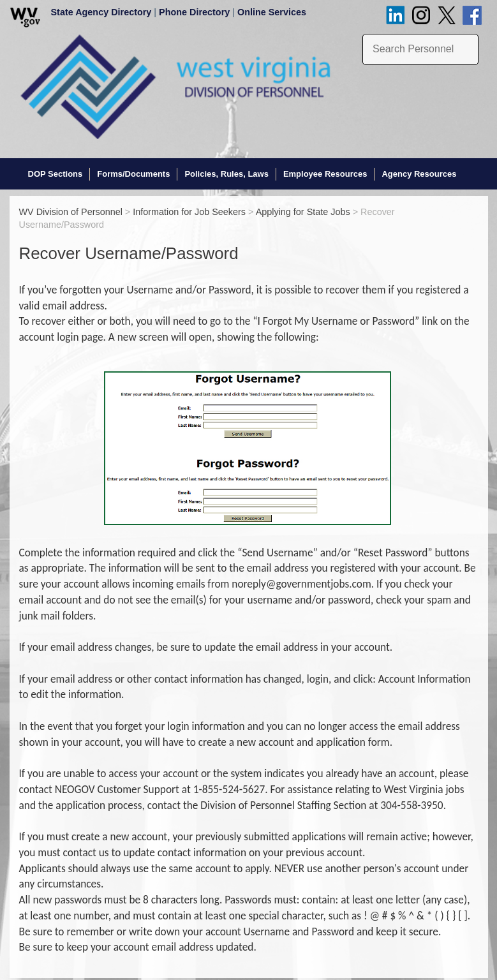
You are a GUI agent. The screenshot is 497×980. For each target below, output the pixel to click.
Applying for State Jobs (303, 211)
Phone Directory (194, 12)
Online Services (272, 12)
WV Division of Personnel (71, 211)
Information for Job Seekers (189, 211)
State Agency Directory (101, 12)
